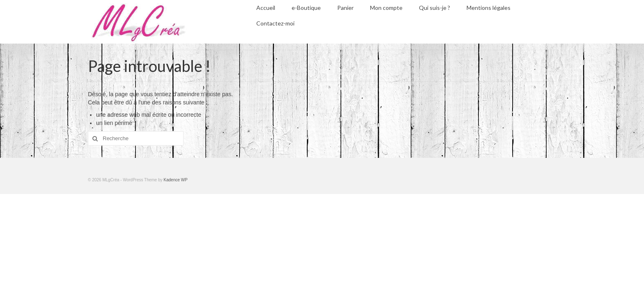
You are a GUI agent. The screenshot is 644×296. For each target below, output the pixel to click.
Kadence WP (175, 180)
